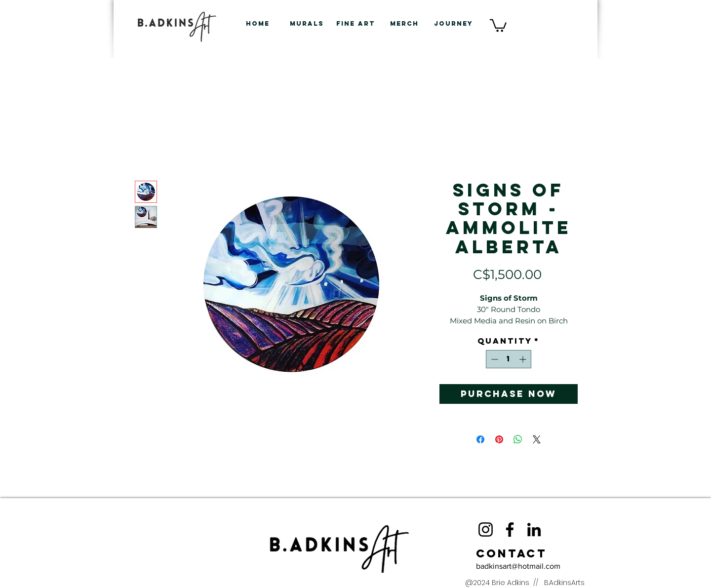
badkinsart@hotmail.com (518, 566)
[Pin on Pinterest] (499, 439)
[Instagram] (486, 529)
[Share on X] (537, 439)
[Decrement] (494, 359)
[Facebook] (510, 529)
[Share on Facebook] (480, 439)
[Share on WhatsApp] (518, 439)
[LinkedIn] (534, 529)
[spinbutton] (509, 359)
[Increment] (524, 359)
